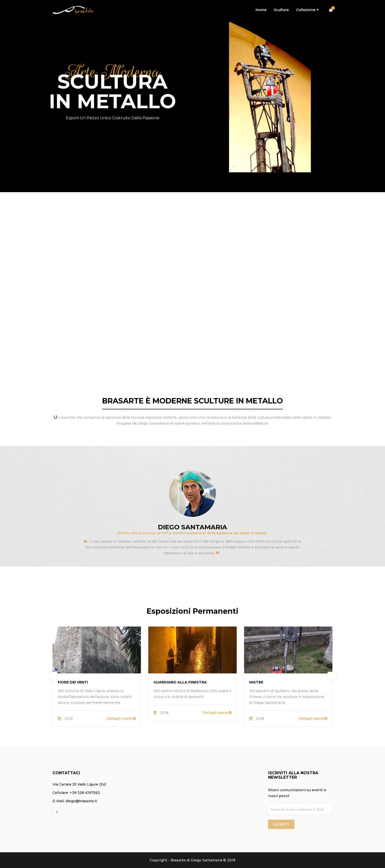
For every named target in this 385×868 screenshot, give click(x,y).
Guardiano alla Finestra (180, 682)
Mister (256, 682)
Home (261, 10)
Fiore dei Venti (73, 682)
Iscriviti (281, 824)
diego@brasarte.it (81, 801)
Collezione (306, 10)
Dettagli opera (121, 719)
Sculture (281, 10)
